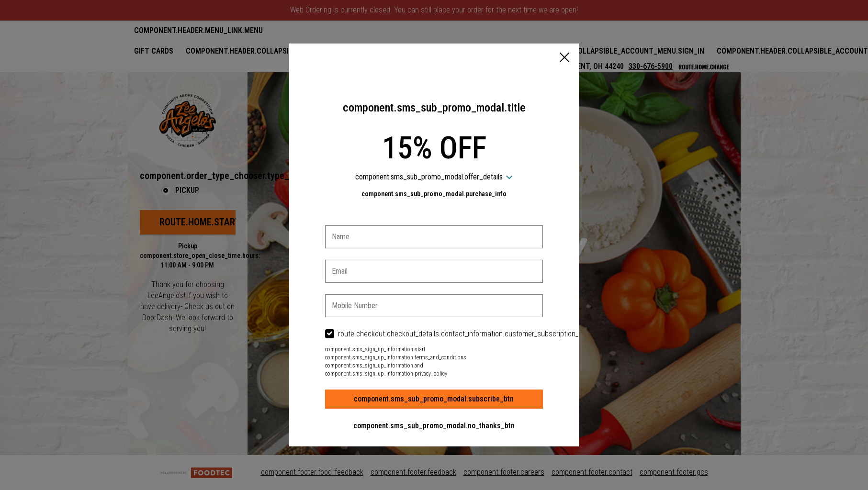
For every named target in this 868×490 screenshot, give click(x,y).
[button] (564, 58)
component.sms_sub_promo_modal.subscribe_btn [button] (434, 399)
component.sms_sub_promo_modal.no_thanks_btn (434, 426)
